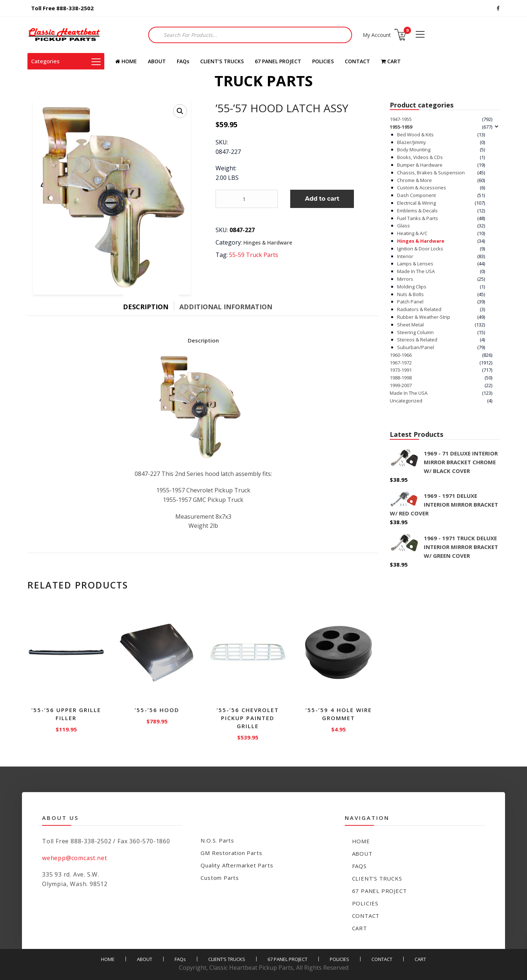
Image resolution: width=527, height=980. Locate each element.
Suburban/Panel (416, 347)
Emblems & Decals (417, 211)
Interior (405, 256)
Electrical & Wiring (416, 203)
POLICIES (323, 61)
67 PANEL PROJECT (278, 61)
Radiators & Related (419, 309)
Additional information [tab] (226, 307)
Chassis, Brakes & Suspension (431, 173)
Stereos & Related (417, 340)
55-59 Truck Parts (254, 255)
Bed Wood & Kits (415, 135)
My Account (377, 35)
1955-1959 (401, 127)
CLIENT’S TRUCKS (222, 61)
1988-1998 (401, 378)
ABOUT (157, 61)
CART (391, 61)
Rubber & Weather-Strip (424, 317)
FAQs (183, 61)
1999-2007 (401, 385)
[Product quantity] (247, 199)
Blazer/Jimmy (412, 142)
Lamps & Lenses (415, 264)
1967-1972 (401, 363)
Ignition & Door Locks (420, 249)
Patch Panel (410, 302)
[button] (180, 111)
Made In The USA (416, 271)
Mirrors (405, 279)
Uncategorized (406, 401)
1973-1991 (401, 370)
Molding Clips (412, 287)
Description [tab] (146, 307)
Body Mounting (414, 150)
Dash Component (416, 195)
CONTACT (357, 61)
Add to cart (322, 199)
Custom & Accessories (422, 188)
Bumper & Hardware (420, 165)
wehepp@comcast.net (74, 858)
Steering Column (415, 332)
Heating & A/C (412, 233)
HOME (126, 61)
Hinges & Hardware (268, 243)
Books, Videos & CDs (420, 157)
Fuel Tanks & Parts (418, 218)
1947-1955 (401, 119)
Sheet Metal (410, 325)
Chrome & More (414, 180)
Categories (66, 61)
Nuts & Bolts (410, 294)
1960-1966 (401, 355)
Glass (403, 226)
